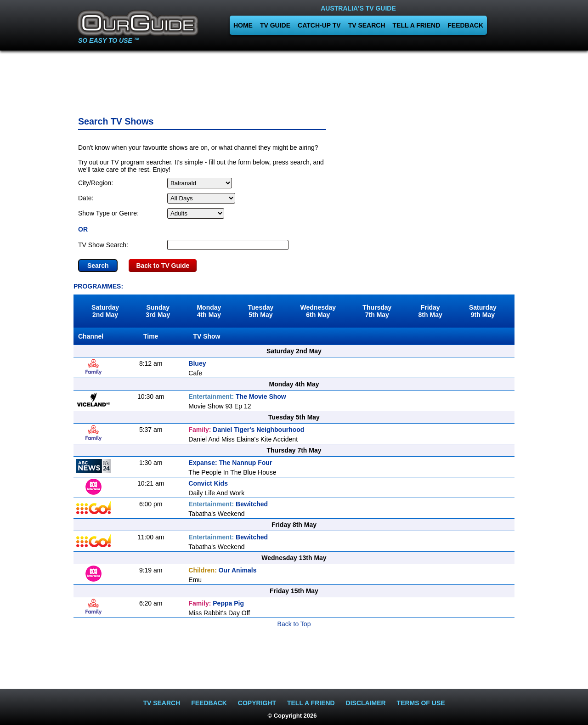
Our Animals (222, 570)
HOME (243, 25)
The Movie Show (237, 396)
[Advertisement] (294, 80)
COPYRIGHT (257, 703)
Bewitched (228, 504)
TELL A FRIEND (417, 25)
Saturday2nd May (105, 311)
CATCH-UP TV (319, 25)
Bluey (197, 363)
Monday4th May (209, 311)
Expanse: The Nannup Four (230, 463)
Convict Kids (208, 483)
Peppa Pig (216, 603)
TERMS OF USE (421, 703)
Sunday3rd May (158, 311)
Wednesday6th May (318, 311)
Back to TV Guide (163, 266)
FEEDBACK (465, 25)
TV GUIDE (275, 25)
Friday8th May (430, 311)
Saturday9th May (483, 311)
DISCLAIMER (366, 703)
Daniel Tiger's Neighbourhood (246, 430)
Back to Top (294, 624)
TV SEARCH (367, 25)
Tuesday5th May (261, 311)
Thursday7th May (377, 311)
